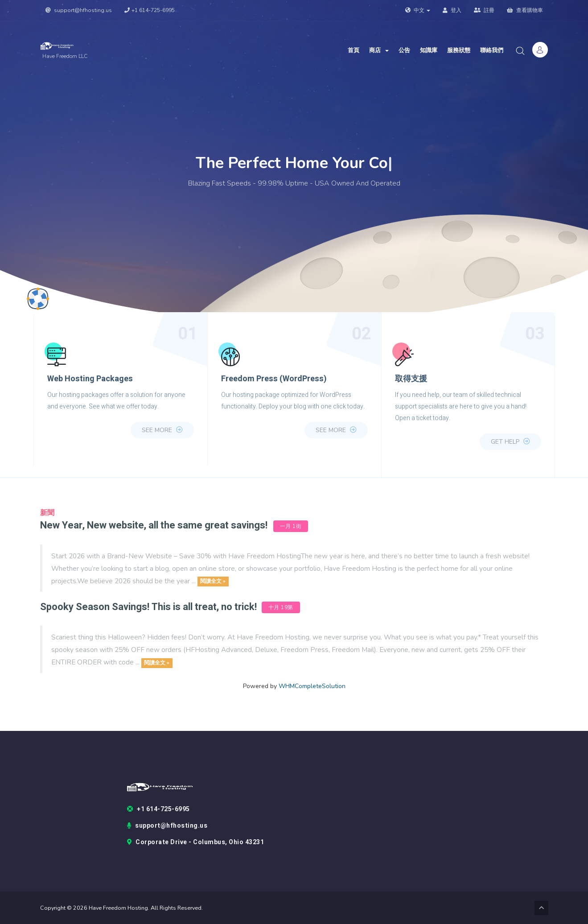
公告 (404, 50)
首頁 (354, 50)
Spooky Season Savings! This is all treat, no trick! (150, 607)
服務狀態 (459, 50)
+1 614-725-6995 (150, 10)
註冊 (484, 10)
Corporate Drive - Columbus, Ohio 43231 (196, 842)
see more (162, 430)
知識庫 (429, 50)
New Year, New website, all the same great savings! (154, 525)
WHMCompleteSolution (312, 686)
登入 (452, 10)
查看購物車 (525, 10)
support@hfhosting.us (79, 10)
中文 (418, 10)
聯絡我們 (492, 50)
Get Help (510, 442)
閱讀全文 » (213, 582)
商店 (379, 50)
